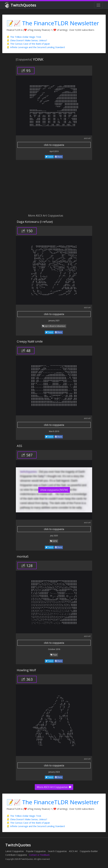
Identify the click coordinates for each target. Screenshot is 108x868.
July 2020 (54, 536)
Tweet (49, 157)
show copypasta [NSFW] (54, 490)
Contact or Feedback (39, 855)
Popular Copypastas (36, 851)
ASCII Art (73, 851)
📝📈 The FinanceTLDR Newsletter (53, 23)
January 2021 (54, 321)
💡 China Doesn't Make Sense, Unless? (27, 40)
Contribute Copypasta (16, 855)
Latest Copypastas (15, 851)
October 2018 (54, 649)
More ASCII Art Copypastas (54, 787)
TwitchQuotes (21, 5)
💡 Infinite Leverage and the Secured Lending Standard (36, 47)
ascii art (87, 138)
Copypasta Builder (89, 851)
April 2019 (54, 151)
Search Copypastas (57, 851)
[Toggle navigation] (98, 5)
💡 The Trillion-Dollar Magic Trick (24, 37)
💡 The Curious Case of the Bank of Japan (28, 44)
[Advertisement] (54, 189)
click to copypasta (54, 145)
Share (59, 157)
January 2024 (54, 772)
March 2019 (54, 431)
